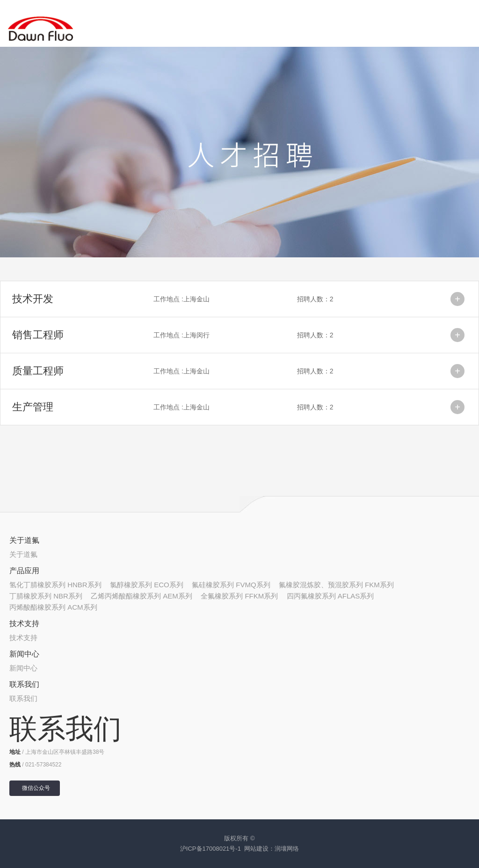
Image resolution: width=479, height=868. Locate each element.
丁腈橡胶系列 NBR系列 (46, 596)
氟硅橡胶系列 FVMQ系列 (231, 585)
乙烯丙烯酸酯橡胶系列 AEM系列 (142, 596)
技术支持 (24, 624)
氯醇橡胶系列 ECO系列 (147, 585)
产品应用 (24, 571)
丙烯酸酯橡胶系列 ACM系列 (53, 607)
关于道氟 (24, 540)
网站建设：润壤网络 (272, 849)
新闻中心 (24, 654)
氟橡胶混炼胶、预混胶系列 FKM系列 (336, 585)
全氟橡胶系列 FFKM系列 (239, 596)
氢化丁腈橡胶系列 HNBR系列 (55, 585)
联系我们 (24, 684)
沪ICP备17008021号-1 (210, 849)
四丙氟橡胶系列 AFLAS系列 (330, 596)
